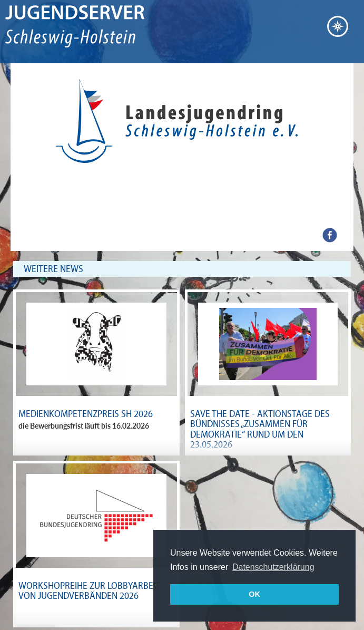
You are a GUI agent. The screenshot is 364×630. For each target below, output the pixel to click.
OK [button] (254, 594)
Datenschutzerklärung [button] (273, 567)
